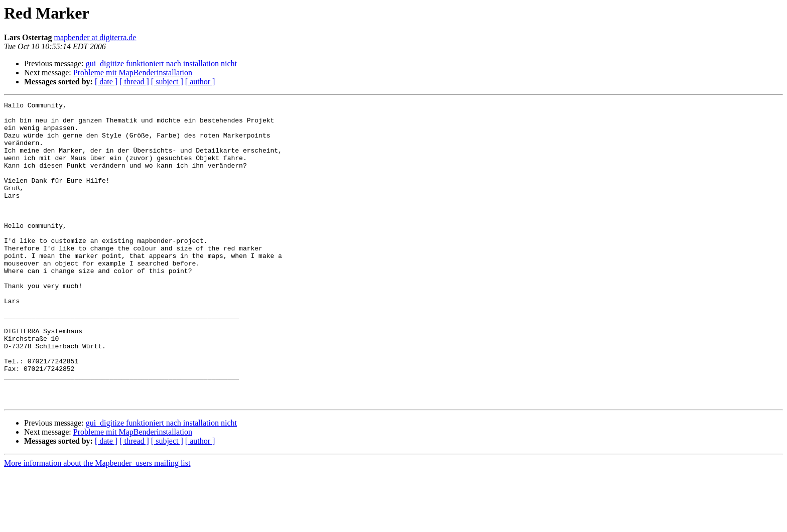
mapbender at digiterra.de (95, 37)
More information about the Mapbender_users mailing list (97, 523)
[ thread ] (134, 82)
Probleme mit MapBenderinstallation (133, 73)
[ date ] (106, 82)
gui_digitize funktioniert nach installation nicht (161, 63)
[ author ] (200, 82)
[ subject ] (167, 82)
